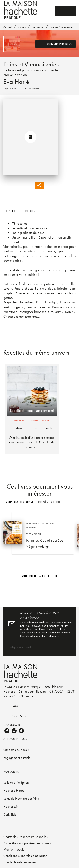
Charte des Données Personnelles (25, 837)
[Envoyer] (67, 647)
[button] (56, 44)
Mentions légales (15, 849)
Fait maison (38, 27)
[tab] (13, 211)
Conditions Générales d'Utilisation (25, 856)
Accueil (8, 27)
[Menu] (66, 11)
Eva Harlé (16, 82)
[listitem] (7, 731)
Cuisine (22, 27)
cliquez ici (55, 636)
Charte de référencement (20, 862)
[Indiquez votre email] (34, 647)
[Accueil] (21, 10)
